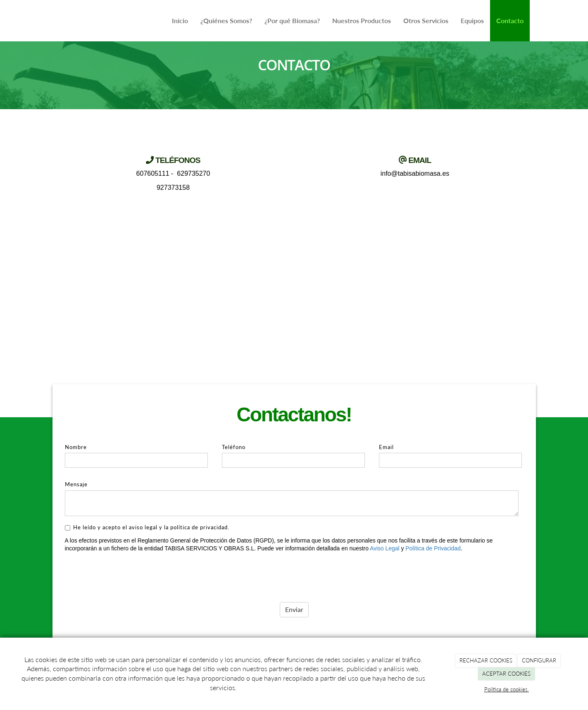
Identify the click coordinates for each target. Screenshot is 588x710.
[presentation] (128, 574)
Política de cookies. (507, 689)
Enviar (294, 609)
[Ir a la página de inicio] (57, 21)
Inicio (180, 20)
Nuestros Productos (362, 20)
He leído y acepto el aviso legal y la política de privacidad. (147, 527)
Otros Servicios (426, 20)
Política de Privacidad (433, 548)
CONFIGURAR (539, 660)
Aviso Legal (385, 548)
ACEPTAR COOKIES (506, 674)
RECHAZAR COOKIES (486, 660)
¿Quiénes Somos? (226, 20)
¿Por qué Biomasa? (292, 20)
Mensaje (76, 484)
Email (386, 447)
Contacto (510, 20)
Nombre (76, 447)
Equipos (472, 20)
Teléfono (234, 447)
